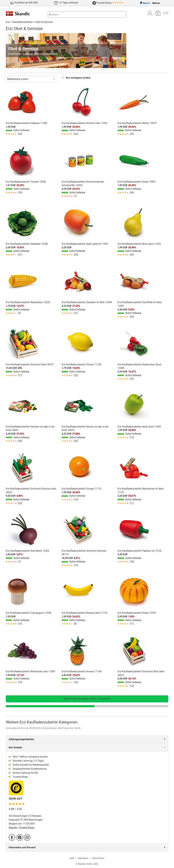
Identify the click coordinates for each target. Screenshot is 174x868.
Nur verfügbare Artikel (78, 78)
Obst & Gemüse (44, 22)
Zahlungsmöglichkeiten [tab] (21, 739)
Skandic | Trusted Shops (22, 828)
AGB (72, 858)
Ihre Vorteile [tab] (15, 747)
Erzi (8, 22)
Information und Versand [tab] (22, 847)
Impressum (83, 858)
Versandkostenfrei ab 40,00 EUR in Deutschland (31, 728)
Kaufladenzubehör (23, 22)
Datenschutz (98, 858)
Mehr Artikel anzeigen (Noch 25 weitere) (87, 699)
